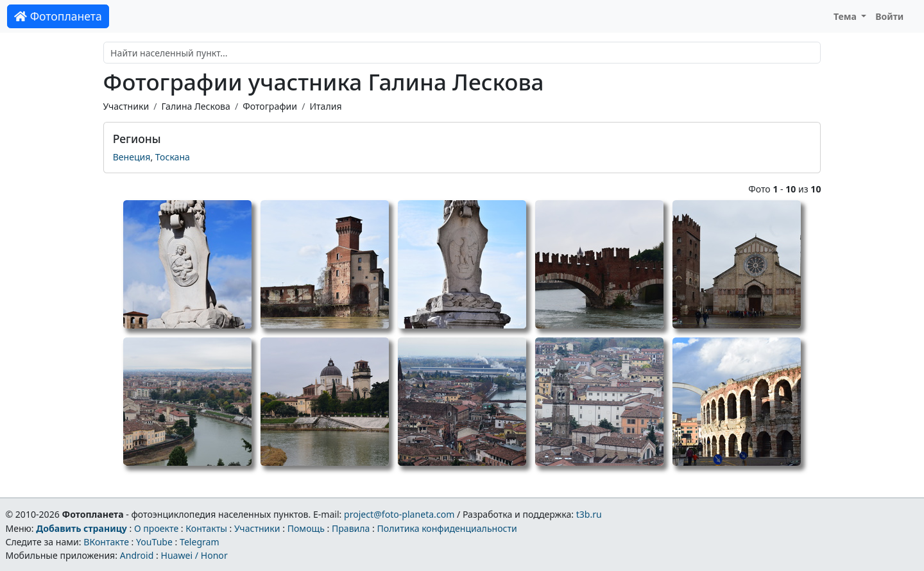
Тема (846, 16)
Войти (889, 16)
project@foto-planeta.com (399, 514)
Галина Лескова (195, 106)
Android (137, 555)
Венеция (132, 157)
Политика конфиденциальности (447, 528)
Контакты (206, 528)
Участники (126, 106)
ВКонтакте (106, 542)
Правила (351, 528)
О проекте (156, 528)
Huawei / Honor (194, 555)
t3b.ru (589, 514)
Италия (325, 106)
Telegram (200, 542)
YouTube (154, 542)
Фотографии (270, 106)
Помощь (306, 528)
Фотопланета (58, 16)
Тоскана (173, 157)
